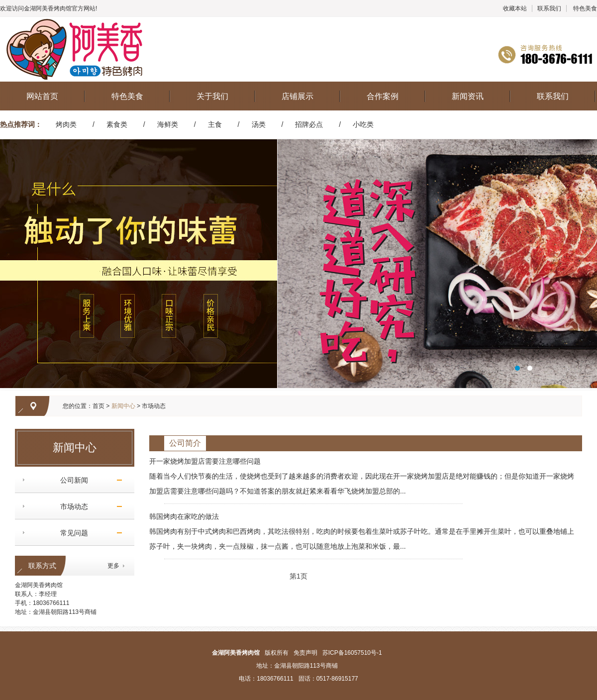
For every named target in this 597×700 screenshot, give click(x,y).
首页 (99, 406)
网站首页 (42, 96)
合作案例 (383, 96)
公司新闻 (71, 480)
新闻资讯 (468, 96)
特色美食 (585, 8)
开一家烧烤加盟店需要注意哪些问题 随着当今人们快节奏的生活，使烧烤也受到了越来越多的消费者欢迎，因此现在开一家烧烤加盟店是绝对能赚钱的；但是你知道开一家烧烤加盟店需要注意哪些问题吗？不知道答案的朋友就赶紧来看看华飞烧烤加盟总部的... (362, 476)
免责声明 (305, 653)
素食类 (117, 124)
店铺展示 (298, 96)
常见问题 (71, 533)
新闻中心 (123, 406)
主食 (215, 124)
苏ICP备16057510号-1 (352, 653)
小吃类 (363, 124)
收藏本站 (515, 8)
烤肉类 (66, 124)
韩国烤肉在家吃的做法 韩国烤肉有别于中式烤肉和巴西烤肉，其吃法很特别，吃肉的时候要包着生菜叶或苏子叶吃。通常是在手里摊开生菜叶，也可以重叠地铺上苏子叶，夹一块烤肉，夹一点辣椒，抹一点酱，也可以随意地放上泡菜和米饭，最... (362, 531)
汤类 (259, 124)
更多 (113, 566)
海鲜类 (168, 124)
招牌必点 (309, 124)
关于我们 (212, 96)
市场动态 (71, 506)
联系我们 (549, 8)
